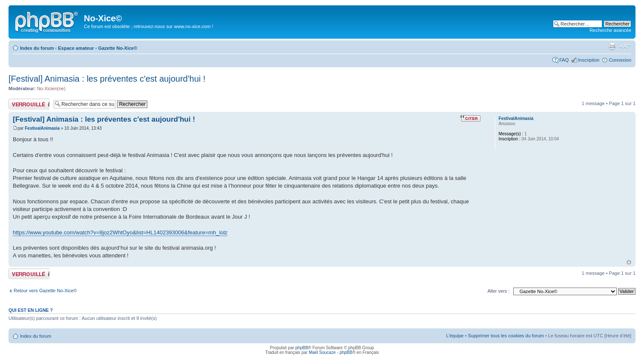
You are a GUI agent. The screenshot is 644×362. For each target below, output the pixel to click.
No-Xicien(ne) (51, 88)
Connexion (620, 60)
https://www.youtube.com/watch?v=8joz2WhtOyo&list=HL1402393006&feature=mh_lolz (120, 232)
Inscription (589, 60)
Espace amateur (76, 48)
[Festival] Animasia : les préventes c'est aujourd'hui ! (107, 79)
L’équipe (455, 336)
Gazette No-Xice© (118, 48)
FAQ (564, 60)
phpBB (302, 348)
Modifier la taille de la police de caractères (625, 46)
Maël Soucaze (322, 352)
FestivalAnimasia (42, 128)
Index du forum (37, 48)
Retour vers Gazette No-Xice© (45, 291)
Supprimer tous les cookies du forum (506, 336)
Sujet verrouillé (29, 104)
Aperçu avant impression (612, 46)
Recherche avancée (610, 30)
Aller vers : (498, 291)
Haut (629, 262)
